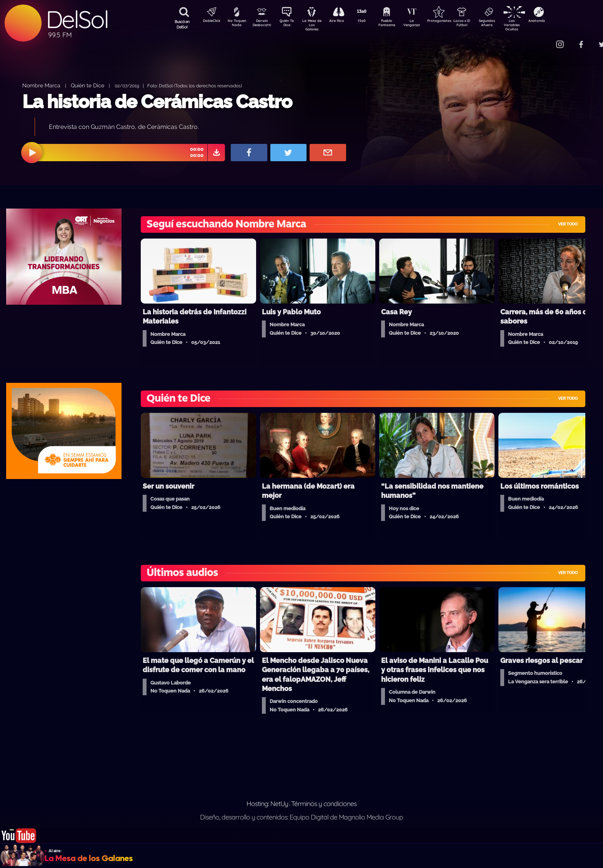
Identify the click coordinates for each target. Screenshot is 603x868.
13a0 (370, 22)
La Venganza (424, 24)
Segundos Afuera (505, 24)
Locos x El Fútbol (478, 24)
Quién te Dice (87, 85)
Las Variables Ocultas (532, 25)
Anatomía (559, 22)
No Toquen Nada (236, 24)
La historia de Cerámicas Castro (157, 102)
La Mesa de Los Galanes (317, 25)
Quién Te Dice (290, 24)
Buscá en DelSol (182, 24)
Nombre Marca (41, 85)
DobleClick (209, 22)
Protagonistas (451, 22)
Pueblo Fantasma (397, 24)
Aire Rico (344, 22)
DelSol (77, 19)
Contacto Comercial (544, 39)
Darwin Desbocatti (263, 24)
